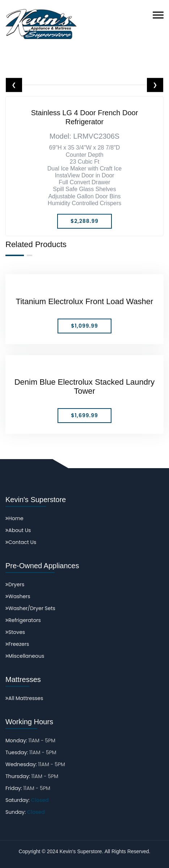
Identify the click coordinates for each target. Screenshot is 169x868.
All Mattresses (24, 698)
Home (14, 518)
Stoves (15, 632)
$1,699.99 (84, 415)
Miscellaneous (25, 656)
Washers (18, 596)
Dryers (15, 584)
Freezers (17, 644)
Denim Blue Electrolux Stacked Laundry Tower (85, 387)
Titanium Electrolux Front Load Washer (85, 301)
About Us (18, 530)
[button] (158, 15)
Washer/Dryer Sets (30, 608)
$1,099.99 (84, 326)
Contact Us (21, 542)
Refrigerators (23, 620)
